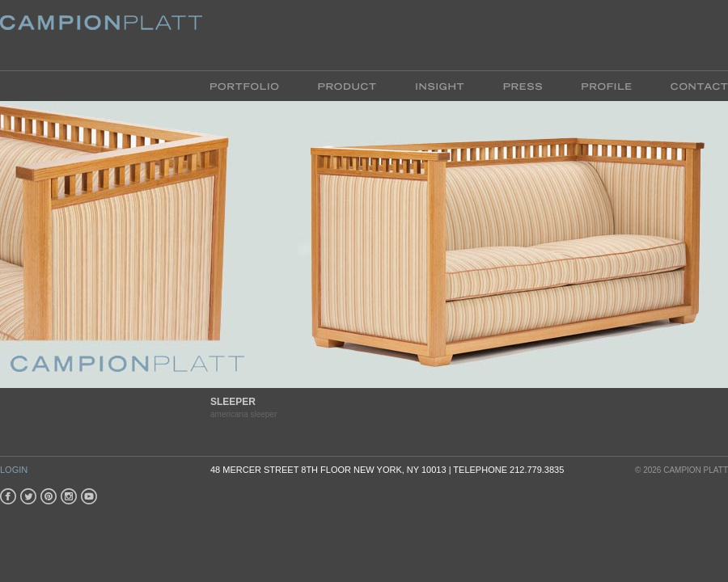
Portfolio (254, 85)
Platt (101, 35)
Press (523, 85)
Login (14, 470)
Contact (690, 85)
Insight (440, 85)
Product (347, 85)
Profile (606, 85)
